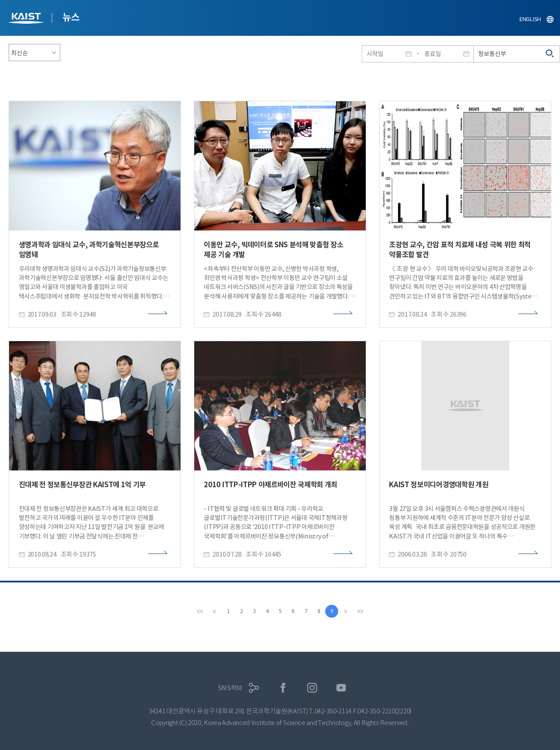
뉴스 (71, 17)
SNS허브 (230, 688)
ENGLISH (530, 19)
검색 (550, 54)
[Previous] (215, 611)
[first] (200, 611)
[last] (360, 611)
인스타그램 (312, 688)
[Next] (345, 611)
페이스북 (283, 688)
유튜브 (341, 688)
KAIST (27, 19)
